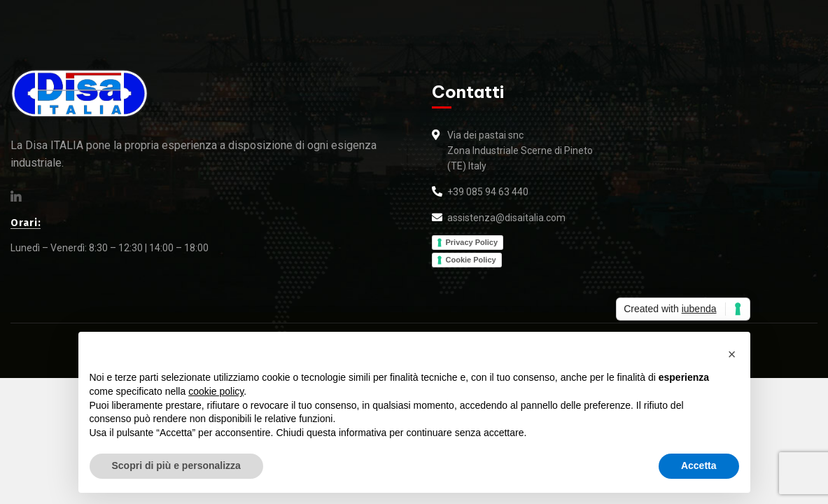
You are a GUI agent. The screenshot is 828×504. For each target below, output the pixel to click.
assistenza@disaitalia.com (506, 218)
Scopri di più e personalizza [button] (176, 465)
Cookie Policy (471, 260)
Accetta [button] (699, 465)
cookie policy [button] (216, 391)
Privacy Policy (472, 242)
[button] (732, 354)
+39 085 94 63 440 (488, 192)
